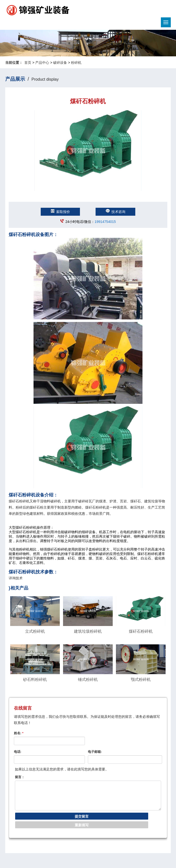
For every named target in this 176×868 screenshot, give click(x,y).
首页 (28, 63)
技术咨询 (115, 212)
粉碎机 (76, 63)
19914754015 (105, 222)
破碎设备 (60, 63)
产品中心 (42, 63)
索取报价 (60, 212)
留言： (20, 777)
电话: (18, 752)
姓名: (19, 733)
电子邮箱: (95, 752)
